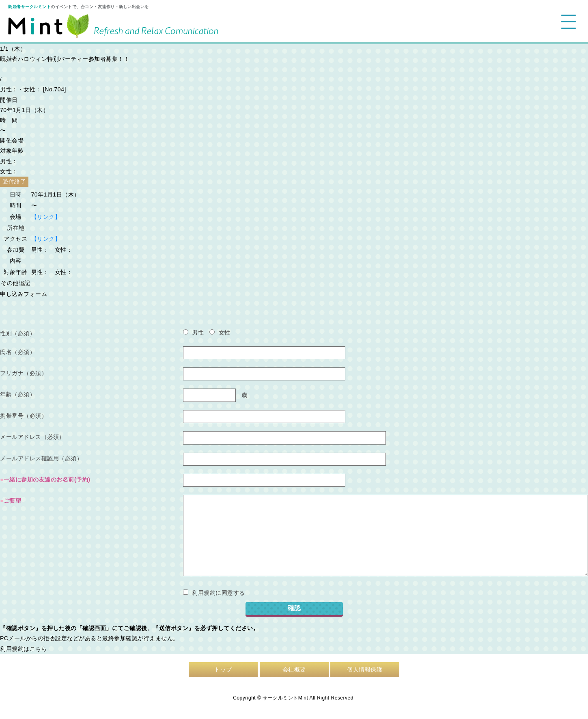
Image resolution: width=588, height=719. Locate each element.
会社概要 (294, 669)
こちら (39, 649)
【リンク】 (46, 217)
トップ (223, 669)
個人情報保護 (365, 669)
